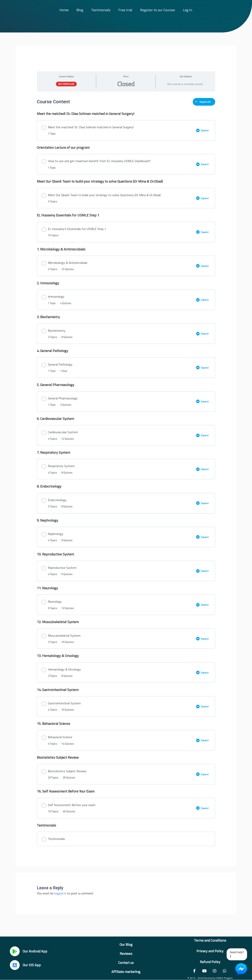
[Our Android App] (15, 951)
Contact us (126, 963)
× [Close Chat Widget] (245, 965)
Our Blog (126, 944)
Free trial (125, 10)
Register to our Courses (158, 10)
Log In (188, 10)
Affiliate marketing (126, 972)
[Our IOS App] (15, 965)
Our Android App (35, 951)
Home (64, 10)
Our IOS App (32, 965)
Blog (80, 10)
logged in (60, 893)
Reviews (126, 954)
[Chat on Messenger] (241, 969)
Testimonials (101, 10)
